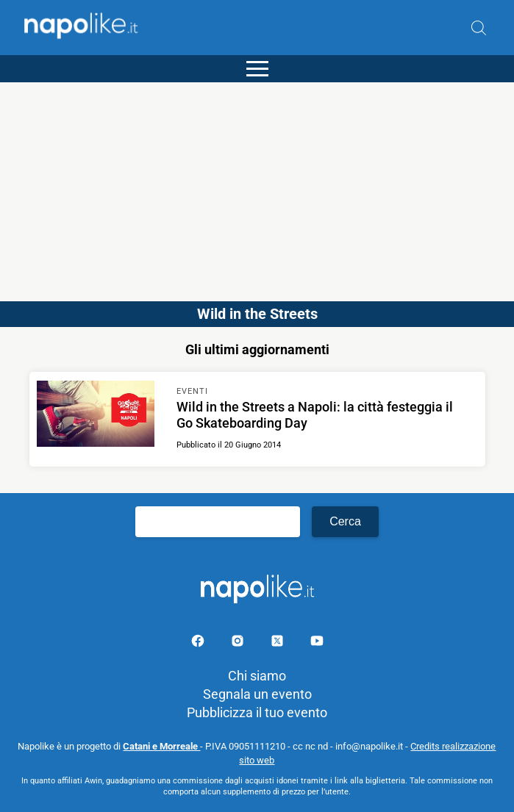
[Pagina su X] (279, 643)
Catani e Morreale (161, 746)
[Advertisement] (257, 185)
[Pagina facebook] (199, 643)
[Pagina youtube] (317, 643)
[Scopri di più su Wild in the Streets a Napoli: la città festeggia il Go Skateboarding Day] (96, 416)
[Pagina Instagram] (239, 643)
